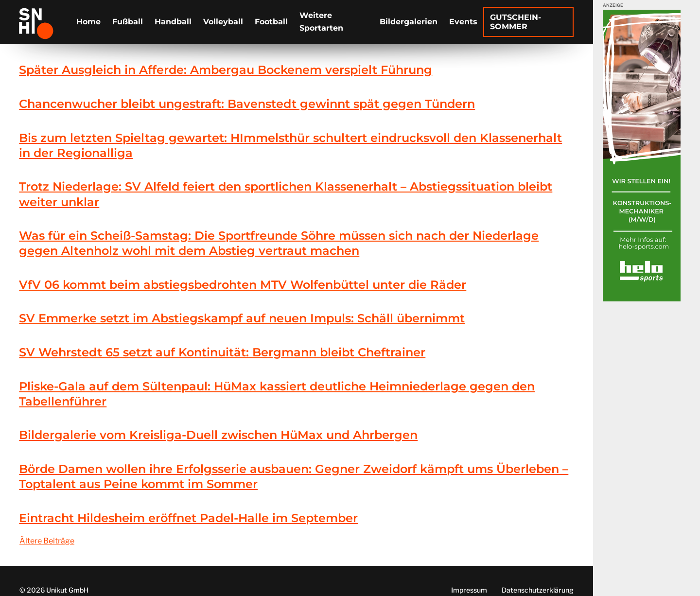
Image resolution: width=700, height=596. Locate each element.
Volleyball (223, 22)
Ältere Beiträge (47, 541)
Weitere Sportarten (321, 22)
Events (463, 22)
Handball (173, 22)
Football (271, 22)
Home (88, 22)
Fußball (128, 22)
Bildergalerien (409, 22)
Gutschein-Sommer (516, 22)
